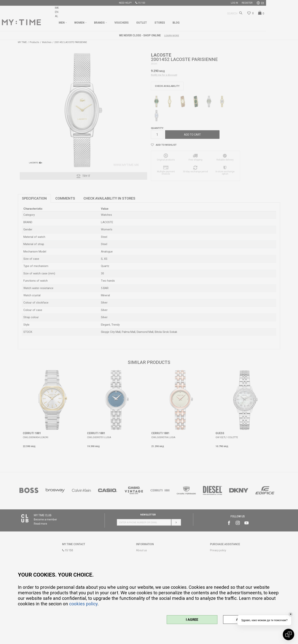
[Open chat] (288, 634)
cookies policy (83, 604)
